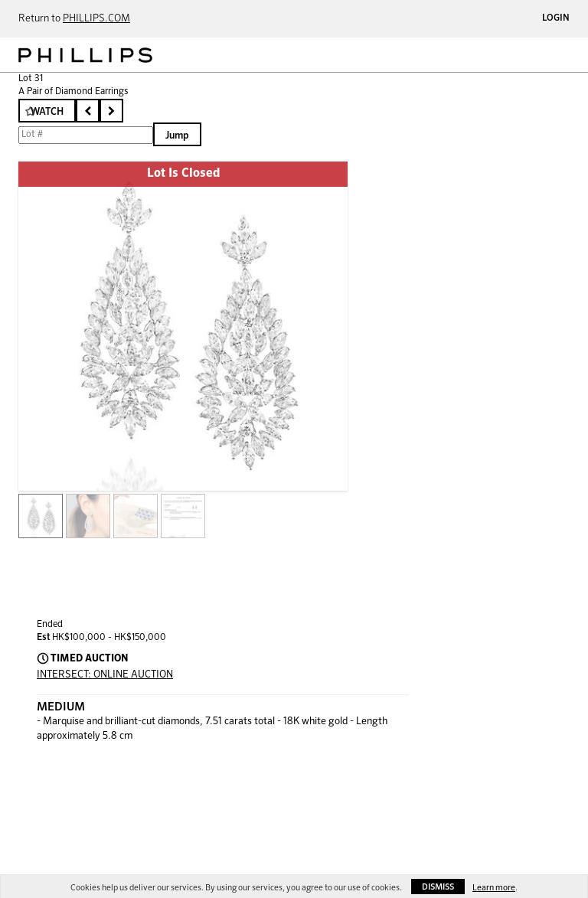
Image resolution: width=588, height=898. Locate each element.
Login (556, 18)
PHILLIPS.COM (96, 19)
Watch (47, 112)
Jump (177, 136)
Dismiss (438, 887)
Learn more (494, 888)
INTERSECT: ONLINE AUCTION (105, 675)
